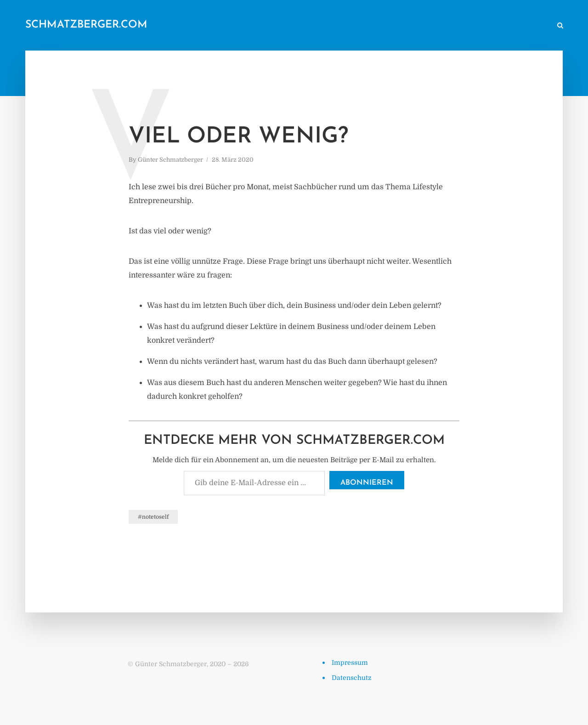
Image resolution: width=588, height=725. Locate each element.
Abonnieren (367, 483)
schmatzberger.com (86, 25)
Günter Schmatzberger (170, 160)
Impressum (350, 663)
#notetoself (153, 517)
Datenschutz (352, 678)
